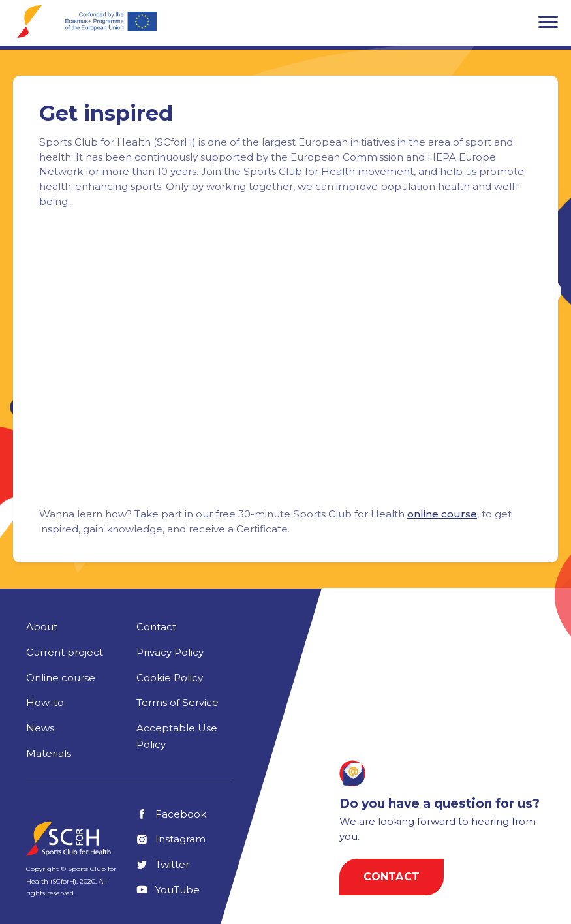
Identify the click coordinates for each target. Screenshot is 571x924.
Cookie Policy (170, 678)
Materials (49, 753)
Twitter (163, 864)
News (40, 728)
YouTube (168, 890)
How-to (45, 702)
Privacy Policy (170, 652)
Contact (156, 627)
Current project (65, 652)
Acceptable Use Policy (177, 736)
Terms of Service (177, 702)
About (42, 627)
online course (442, 514)
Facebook (171, 814)
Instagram (171, 839)
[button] (548, 22)
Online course (61, 678)
